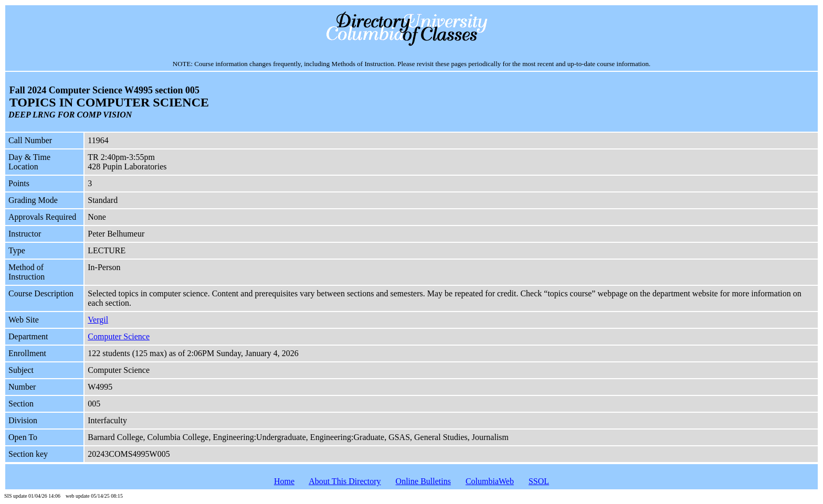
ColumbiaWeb (490, 481)
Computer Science (119, 336)
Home (284, 481)
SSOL (539, 481)
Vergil (98, 320)
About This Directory (345, 481)
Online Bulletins (423, 481)
